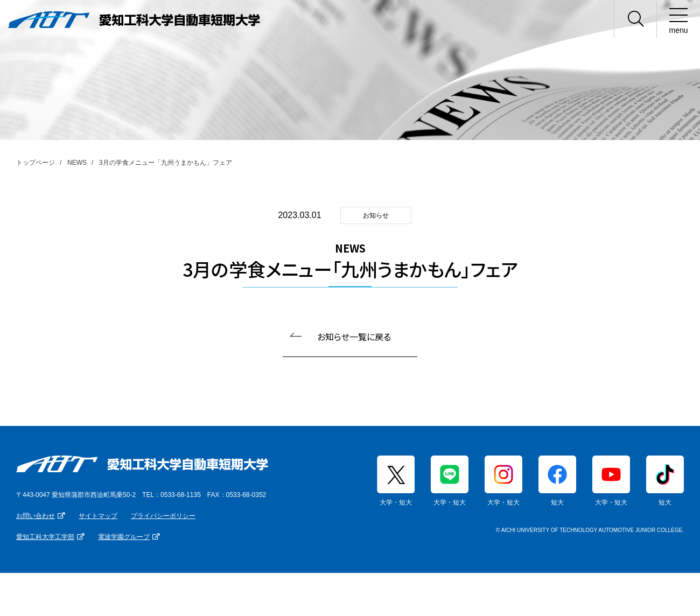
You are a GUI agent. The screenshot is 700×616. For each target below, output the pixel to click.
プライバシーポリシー (163, 516)
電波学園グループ (124, 537)
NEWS (77, 163)
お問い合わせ (36, 516)
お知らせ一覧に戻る (354, 337)
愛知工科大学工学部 (45, 537)
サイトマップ (98, 516)
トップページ (36, 163)
